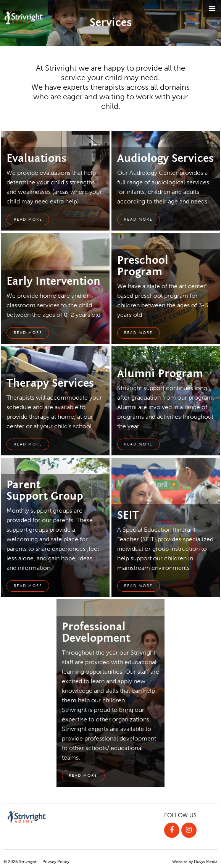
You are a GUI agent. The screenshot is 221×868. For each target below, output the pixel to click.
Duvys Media (206, 862)
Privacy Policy (56, 862)
